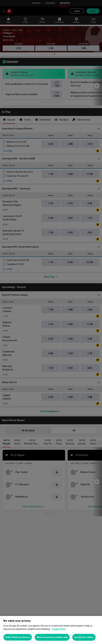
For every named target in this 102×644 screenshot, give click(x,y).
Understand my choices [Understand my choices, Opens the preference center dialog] (18, 637)
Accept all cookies (84, 637)
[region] (51, 630)
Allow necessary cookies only (52, 637)
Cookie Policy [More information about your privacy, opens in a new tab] (59, 629)
